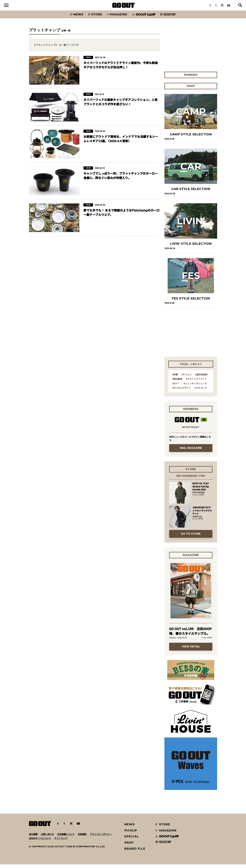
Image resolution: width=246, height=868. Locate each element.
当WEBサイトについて (40, 842)
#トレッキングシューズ (195, 387)
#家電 (175, 378)
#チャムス (187, 378)
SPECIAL (132, 840)
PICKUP (131, 834)
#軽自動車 (177, 382)
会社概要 (33, 838)
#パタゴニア (201, 391)
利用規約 (82, 838)
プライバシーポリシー (101, 838)
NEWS (130, 828)
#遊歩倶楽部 (201, 378)
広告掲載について (66, 838)
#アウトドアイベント (196, 382)
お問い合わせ (47, 838)
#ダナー (176, 387)
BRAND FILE (135, 852)
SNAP (129, 846)
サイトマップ (61, 842)
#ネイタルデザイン (182, 391)
